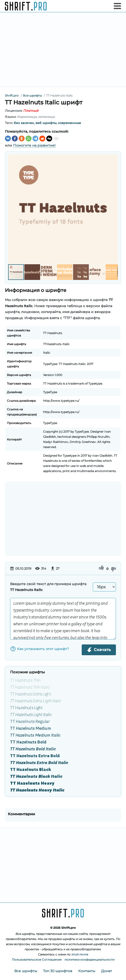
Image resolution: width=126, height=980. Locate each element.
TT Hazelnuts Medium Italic (35, 735)
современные (69, 123)
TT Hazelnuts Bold (28, 742)
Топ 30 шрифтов (58, 971)
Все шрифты (26, 971)
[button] (113, 209)
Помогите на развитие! (34, 145)
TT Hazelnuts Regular (30, 721)
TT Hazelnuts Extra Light (31, 694)
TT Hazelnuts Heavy (32, 783)
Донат (107, 971)
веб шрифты (46, 123)
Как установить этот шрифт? (39, 649)
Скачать (99, 650)
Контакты (87, 971)
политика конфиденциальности (89, 960)
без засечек (24, 123)
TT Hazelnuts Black (31, 769)
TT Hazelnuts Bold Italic (33, 749)
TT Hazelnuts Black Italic (36, 776)
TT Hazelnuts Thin (25, 680)
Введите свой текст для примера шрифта (48, 587)
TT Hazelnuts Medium (31, 728)
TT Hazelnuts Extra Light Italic (36, 701)
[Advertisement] (63, 50)
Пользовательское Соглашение (37, 960)
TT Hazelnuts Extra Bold (35, 756)
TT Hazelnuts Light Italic (31, 715)
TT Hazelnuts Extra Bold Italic (39, 763)
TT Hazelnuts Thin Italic (30, 687)
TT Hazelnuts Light (26, 708)
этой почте (80, 954)
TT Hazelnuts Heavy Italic (37, 790)
